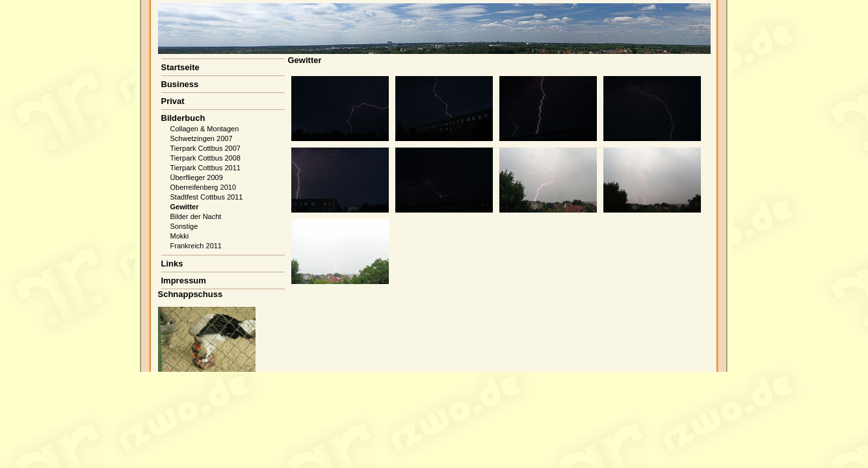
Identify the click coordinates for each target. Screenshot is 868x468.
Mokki (180, 236)
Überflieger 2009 (197, 177)
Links (172, 264)
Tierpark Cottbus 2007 (205, 148)
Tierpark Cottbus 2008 (205, 158)
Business (180, 84)
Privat (173, 101)
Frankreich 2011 (196, 246)
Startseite (180, 67)
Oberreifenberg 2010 (204, 187)
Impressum (184, 280)
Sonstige (184, 226)
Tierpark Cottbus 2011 (205, 168)
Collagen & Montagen (205, 129)
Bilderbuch (183, 118)
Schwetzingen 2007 (202, 138)
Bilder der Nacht (196, 216)
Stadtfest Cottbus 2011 (207, 197)
